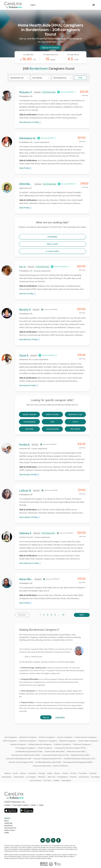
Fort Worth (83, 773)
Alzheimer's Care (75, 414)
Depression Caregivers (48, 741)
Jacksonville (19, 777)
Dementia (29, 429)
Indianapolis (7, 777)
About (7, 821)
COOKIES (7, 805)
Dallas (50, 773)
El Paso (74, 773)
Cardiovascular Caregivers (86, 737)
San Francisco (36, 780)
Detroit (65, 773)
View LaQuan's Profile (29, 517)
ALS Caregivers (11, 737)
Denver (57, 773)
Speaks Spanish (29, 414)
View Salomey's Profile (30, 563)
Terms (7, 833)
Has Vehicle (75, 429)
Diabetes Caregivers (68, 741)
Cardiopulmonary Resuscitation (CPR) (70, 748)
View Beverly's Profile (30, 340)
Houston (93, 773)
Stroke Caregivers (45, 748)
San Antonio (84, 777)
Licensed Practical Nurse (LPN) (19, 759)
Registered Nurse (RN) (80, 755)
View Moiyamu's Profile (30, 122)
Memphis (42, 777)
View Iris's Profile (27, 294)
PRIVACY (34, 805)
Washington (66, 780)
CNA (52, 422)
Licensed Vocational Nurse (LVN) (55, 755)
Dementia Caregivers (28, 741)
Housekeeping (29, 422)
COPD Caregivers (10, 741)
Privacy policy (10, 830)
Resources (8, 826)
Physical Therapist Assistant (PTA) (47, 759)
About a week (52, 244)
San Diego (95, 777)
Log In (33, 5)
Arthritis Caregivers (47, 737)
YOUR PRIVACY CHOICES (21, 805)
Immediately (52, 237)
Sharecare (8, 823)
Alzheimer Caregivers (28, 737)
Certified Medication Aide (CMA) (48, 762)
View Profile (25, 168)
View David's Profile (29, 386)
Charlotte (32, 773)
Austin (15, 773)
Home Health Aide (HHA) (55, 752)
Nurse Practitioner (61, 766)
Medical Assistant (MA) (76, 752)
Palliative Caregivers (62, 744)
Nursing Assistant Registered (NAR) (78, 762)
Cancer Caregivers (65, 737)
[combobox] (11, 78)
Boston (23, 773)
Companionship (52, 429)
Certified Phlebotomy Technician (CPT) (79, 759)
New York (52, 777)
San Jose (47, 780)
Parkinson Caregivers (82, 744)
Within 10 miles (52, 414)
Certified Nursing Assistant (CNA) (29, 752)
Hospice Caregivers (18, 744)
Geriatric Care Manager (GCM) (21, 762)
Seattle (56, 780)
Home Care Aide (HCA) (42, 766)
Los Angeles (31, 777)
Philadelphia (63, 777)
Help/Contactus (10, 828)
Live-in (75, 422)
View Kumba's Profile (29, 475)
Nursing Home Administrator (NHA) (26, 755)
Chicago (42, 773)
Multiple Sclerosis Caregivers (40, 744)
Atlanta (7, 773)
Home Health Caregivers (88, 741)
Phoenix (73, 777)
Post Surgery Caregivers (26, 748)
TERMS (41, 805)
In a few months (52, 251)
